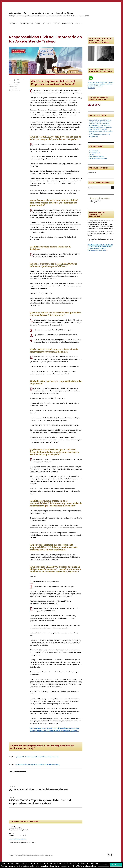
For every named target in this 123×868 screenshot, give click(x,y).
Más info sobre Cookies (86, 866)
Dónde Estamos (68, 23)
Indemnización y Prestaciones (98, 158)
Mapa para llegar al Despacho (18, 839)
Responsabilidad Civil (15, 91)
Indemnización (13, 89)
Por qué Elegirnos (26, 23)
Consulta (79, 23)
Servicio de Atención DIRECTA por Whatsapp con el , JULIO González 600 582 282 (101, 82)
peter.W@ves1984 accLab (17, 80)
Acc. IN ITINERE (94, 151)
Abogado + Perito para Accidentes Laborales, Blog (41, 13)
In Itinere (57, 23)
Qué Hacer (47, 23)
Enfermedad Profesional (96, 157)
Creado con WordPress (46, 855)
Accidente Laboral (94, 153)
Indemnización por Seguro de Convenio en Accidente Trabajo (38, 764)
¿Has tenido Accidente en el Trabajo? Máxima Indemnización (38, 757)
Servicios (38, 23)
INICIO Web (13, 23)
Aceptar (116, 865)
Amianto (92, 155)
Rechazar (104, 865)
